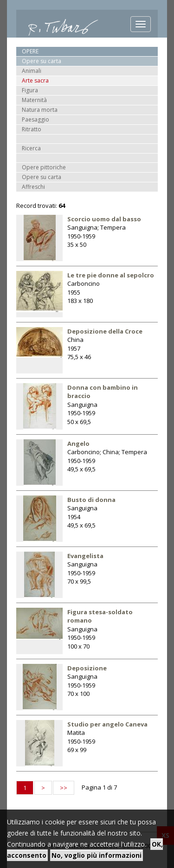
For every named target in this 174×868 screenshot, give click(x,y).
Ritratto (32, 129)
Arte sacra (35, 80)
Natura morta (40, 110)
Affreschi (33, 187)
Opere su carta (42, 177)
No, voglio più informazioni (97, 855)
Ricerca (31, 148)
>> (64, 788)
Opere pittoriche (44, 167)
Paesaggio (35, 119)
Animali (32, 71)
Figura (30, 90)
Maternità (34, 100)
